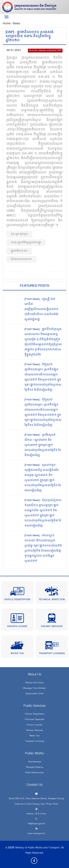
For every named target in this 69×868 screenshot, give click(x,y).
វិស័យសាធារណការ (21, 259)
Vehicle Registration (17, 600)
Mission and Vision (34, 683)
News (16, 24)
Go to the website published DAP (45, 51)
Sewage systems (34, 767)
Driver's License (17, 627)
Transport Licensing (52, 654)
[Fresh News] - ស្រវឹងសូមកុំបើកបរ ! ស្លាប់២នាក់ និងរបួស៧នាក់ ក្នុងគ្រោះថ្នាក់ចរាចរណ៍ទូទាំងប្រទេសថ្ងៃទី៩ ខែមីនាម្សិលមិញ (43, 445)
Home (7, 24)
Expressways (35, 762)
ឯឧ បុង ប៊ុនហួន (19, 234)
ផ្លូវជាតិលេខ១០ (19, 251)
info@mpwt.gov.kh (36, 824)
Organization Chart (34, 694)
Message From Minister (34, 688)
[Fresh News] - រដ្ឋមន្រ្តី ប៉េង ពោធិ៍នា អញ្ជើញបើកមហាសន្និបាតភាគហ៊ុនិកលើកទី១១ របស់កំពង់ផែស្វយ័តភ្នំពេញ (41, 309)
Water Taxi (17, 654)
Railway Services (52, 627)
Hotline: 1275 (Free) (36, 814)
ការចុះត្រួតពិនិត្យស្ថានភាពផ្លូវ (26, 243)
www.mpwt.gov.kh (36, 834)
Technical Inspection (52, 600)
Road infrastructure (34, 773)
